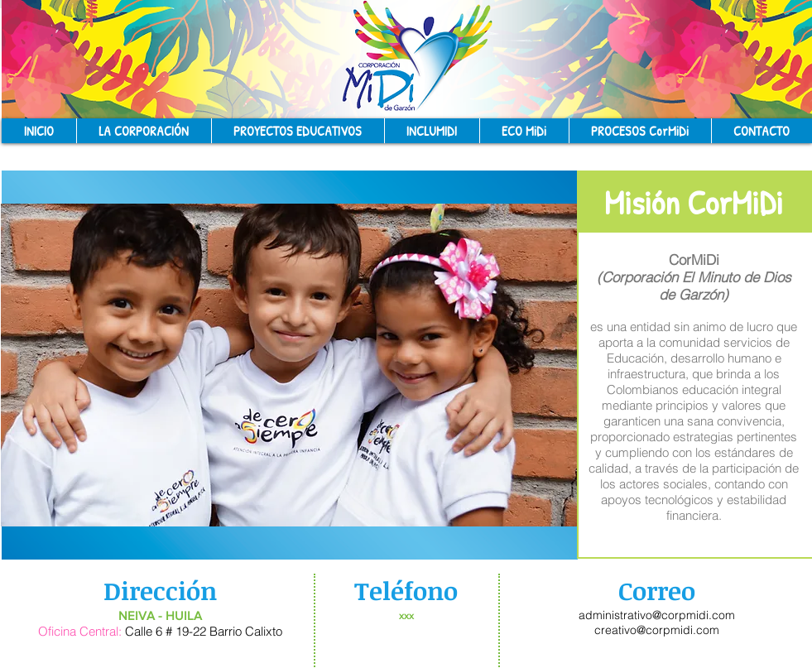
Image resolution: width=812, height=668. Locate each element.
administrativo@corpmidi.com (657, 615)
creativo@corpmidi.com (657, 630)
